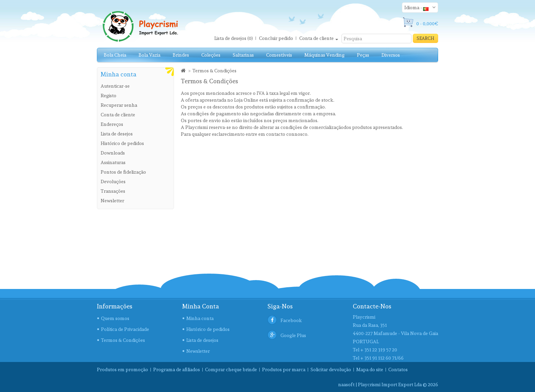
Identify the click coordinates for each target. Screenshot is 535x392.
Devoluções (113, 182)
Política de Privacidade (125, 329)
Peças (363, 55)
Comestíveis (279, 55)
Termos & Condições (214, 71)
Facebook (291, 320)
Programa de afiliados (177, 369)
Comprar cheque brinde (231, 369)
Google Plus (293, 335)
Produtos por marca (284, 369)
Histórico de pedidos (122, 143)
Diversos (391, 55)
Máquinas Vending (324, 55)
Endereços (112, 124)
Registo (109, 96)
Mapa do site (370, 369)
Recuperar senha (119, 105)
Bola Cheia (115, 55)
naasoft (346, 384)
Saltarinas (243, 55)
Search (425, 38)
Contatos (398, 369)
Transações (113, 191)
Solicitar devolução (331, 369)
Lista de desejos (117, 134)
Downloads (113, 153)
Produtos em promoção (122, 369)
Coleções (211, 55)
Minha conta (200, 318)
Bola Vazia (149, 55)
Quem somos (115, 318)
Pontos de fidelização (123, 172)
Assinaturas (113, 162)
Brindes (181, 55)
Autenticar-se (115, 86)
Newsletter (112, 201)
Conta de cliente (118, 115)
